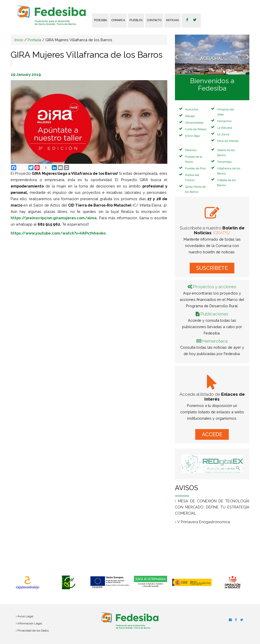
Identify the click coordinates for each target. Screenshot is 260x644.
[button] (181, 55)
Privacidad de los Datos (33, 631)
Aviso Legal (25, 616)
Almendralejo (194, 123)
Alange (190, 116)
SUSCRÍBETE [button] (212, 268)
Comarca (118, 20)
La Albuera (225, 128)
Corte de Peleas (196, 129)
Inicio (19, 40)
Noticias (172, 20)
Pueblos (136, 20)
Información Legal (30, 623)
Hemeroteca (215, 341)
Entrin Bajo (192, 136)
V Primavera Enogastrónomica (204, 522)
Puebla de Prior (196, 168)
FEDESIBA (100, 20)
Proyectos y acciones (215, 287)
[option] (27, 583)
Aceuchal (192, 109)
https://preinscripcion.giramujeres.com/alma (54, 218)
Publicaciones (214, 314)
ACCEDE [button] (212, 434)
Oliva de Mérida (228, 141)
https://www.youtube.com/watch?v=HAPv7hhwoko (58, 233)
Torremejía (224, 162)
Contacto (154, 20)
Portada (34, 40)
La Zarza (223, 134)
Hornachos (224, 121)
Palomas (191, 150)
